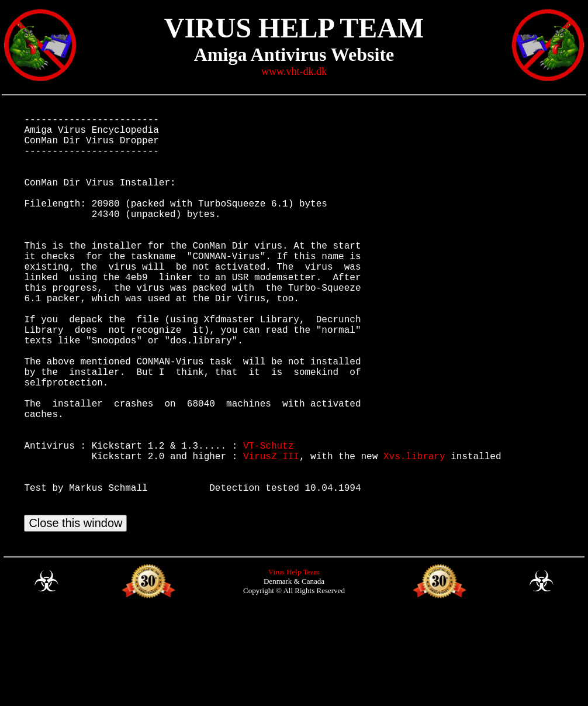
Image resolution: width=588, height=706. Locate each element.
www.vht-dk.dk (294, 71)
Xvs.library (414, 533)
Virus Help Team (294, 663)
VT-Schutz (268, 520)
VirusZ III (271, 533)
